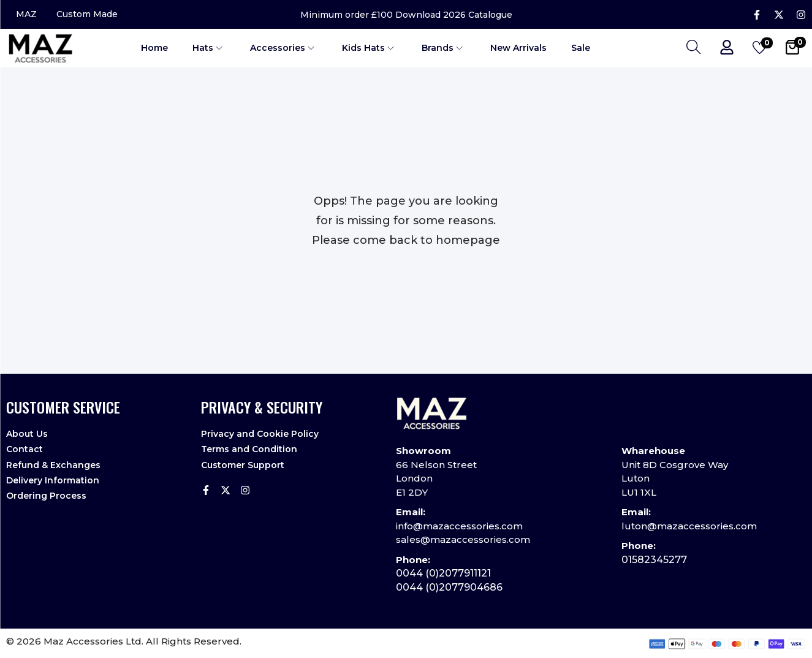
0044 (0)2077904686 (449, 587)
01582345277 (654, 560)
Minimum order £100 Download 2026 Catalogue (406, 15)
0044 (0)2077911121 (443, 573)
